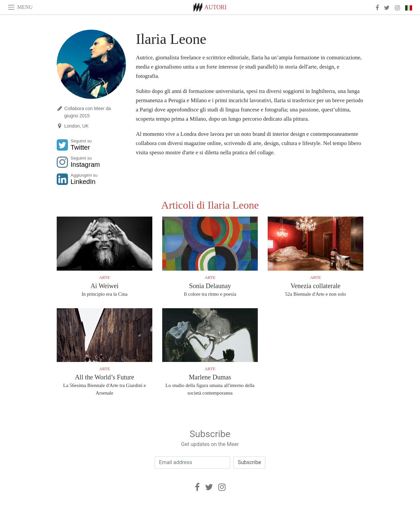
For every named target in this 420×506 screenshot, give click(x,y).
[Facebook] (197, 487)
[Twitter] (209, 487)
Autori (216, 7)
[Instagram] (222, 487)
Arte (104, 277)
